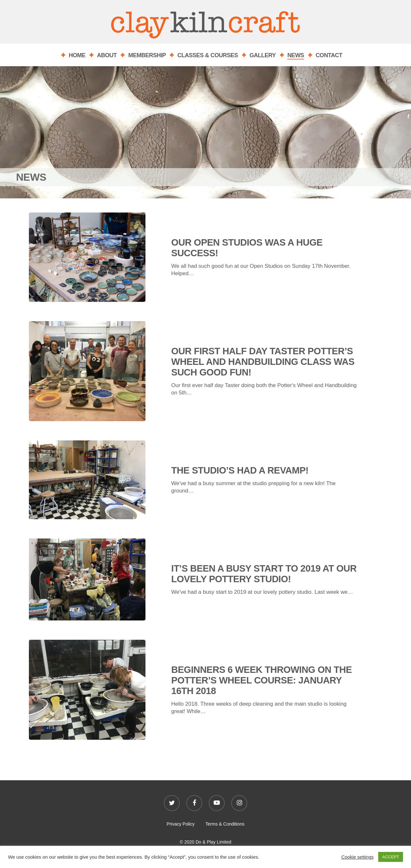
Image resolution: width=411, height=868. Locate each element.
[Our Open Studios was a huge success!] (87, 257)
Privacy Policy (181, 824)
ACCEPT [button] (391, 857)
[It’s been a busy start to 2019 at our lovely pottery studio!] (87, 584)
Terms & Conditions (225, 824)
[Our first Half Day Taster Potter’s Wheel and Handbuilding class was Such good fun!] (87, 376)
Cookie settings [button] (357, 857)
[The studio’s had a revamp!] (87, 484)
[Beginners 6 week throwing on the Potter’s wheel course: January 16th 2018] (87, 694)
